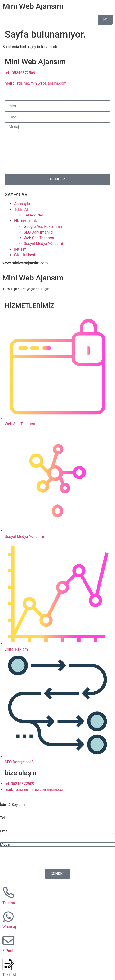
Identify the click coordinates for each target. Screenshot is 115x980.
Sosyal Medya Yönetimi (43, 244)
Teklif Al (21, 209)
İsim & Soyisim (12, 805)
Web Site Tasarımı (39, 238)
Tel (2, 818)
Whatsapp (11, 927)
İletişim (20, 249)
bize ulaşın (21, 773)
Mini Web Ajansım (33, 6)
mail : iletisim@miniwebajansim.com (36, 83)
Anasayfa (22, 204)
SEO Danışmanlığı (39, 232)
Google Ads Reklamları (43, 227)
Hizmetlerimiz (26, 221)
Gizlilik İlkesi (25, 255)
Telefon (9, 903)
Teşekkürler (33, 215)
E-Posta (9, 951)
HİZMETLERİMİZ (29, 306)
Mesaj (5, 845)
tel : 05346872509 (20, 73)
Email (5, 831)
